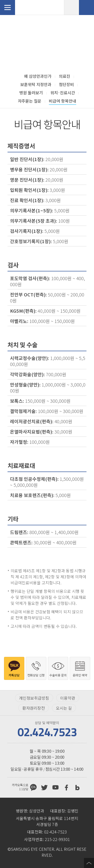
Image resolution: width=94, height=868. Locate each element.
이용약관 (68, 698)
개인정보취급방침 (34, 698)
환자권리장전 (34, 708)
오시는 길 (64, 708)
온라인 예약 (71, 8)
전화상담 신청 (86, 8)
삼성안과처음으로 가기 (34, 8)
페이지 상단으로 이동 (89, 863)
